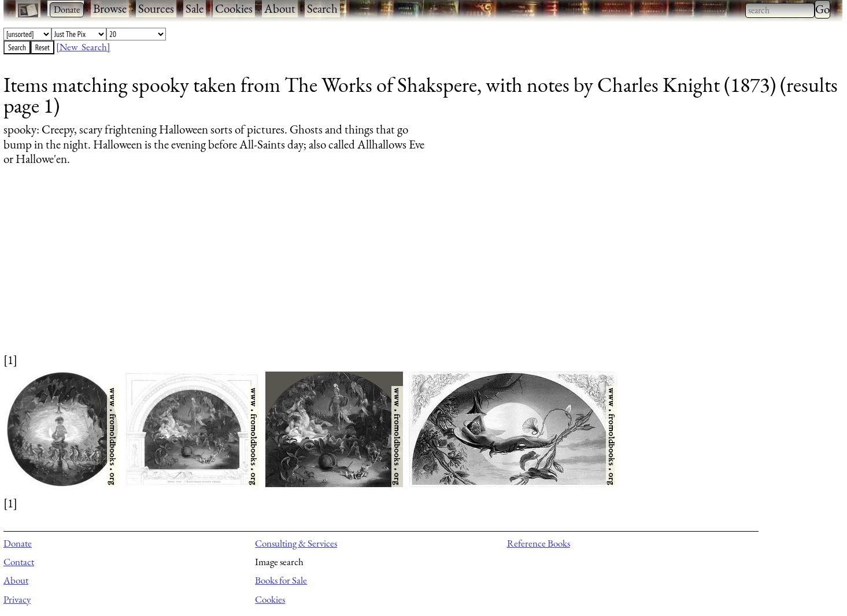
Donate (18, 543)
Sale (195, 8)
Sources (156, 8)
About (280, 8)
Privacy (17, 599)
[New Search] (83, 47)
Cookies (234, 8)
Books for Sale (281, 580)
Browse (110, 8)
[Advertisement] (350, 270)
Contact (19, 562)
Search (322, 8)
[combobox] (780, 10)
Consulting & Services (296, 543)
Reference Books (539, 543)
